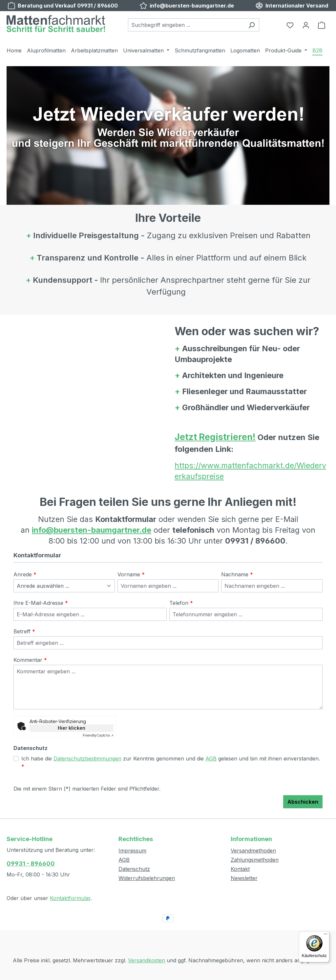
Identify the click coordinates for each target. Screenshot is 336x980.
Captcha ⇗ (98, 735)
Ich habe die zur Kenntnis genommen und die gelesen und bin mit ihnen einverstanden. (171, 762)
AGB (211, 759)
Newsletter (244, 878)
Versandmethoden (253, 851)
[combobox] (186, 25)
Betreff (24, 631)
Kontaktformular (70, 898)
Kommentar (30, 660)
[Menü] (325, 935)
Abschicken (303, 802)
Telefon (181, 603)
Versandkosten (147, 960)
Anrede (25, 574)
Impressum (132, 851)
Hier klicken (72, 728)
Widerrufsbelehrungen (147, 878)
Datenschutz (134, 869)
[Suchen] (252, 25)
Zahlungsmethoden (255, 860)
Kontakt (240, 869)
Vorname (131, 574)
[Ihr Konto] (306, 25)
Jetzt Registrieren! (215, 437)
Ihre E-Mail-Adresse (41, 603)
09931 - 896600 (31, 864)
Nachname (237, 574)
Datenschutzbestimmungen (87, 759)
